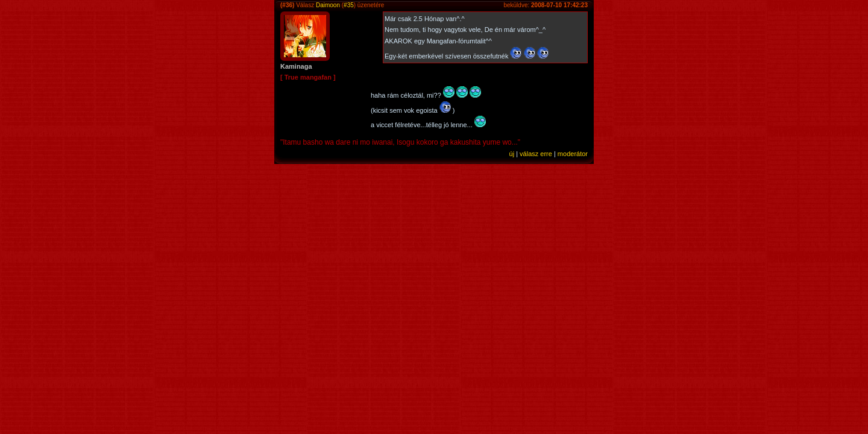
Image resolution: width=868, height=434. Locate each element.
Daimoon (328, 5)
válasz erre (536, 154)
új (512, 154)
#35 (349, 5)
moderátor (573, 154)
